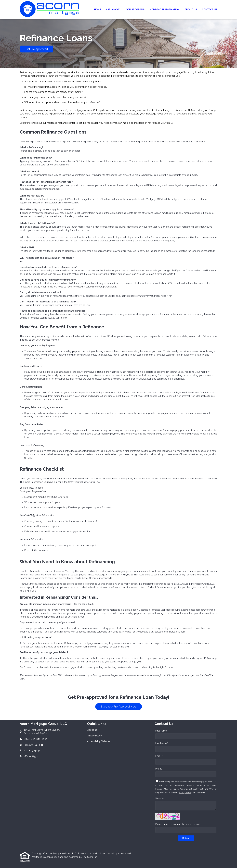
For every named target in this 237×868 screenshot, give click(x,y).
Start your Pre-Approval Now (119, 707)
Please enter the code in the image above (177, 824)
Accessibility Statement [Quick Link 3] (99, 741)
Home (98, 10)
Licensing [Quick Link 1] (92, 730)
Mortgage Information (165, 10)
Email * (159, 756)
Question (160, 798)
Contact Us (210, 10)
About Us (191, 10)
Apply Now (113, 10)
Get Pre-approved (37, 49)
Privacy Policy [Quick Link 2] (94, 736)
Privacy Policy (185, 793)
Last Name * (162, 743)
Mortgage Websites (43, 857)
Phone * (159, 769)
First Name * (162, 731)
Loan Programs (135, 10)
